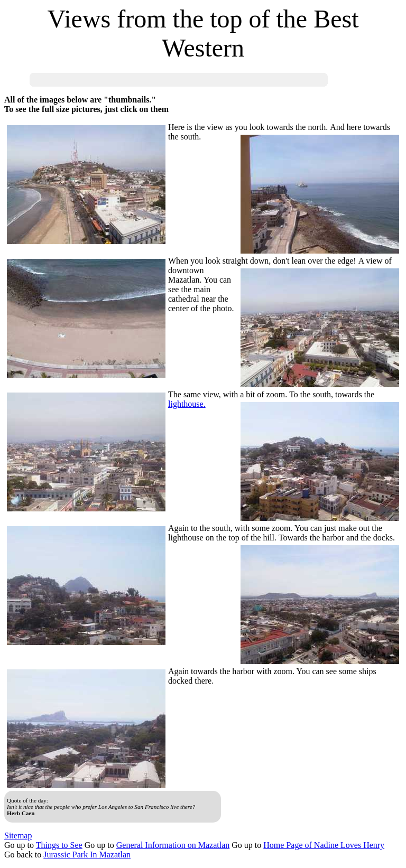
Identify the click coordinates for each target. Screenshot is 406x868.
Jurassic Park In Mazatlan (87, 855)
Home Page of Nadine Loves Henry (324, 845)
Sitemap (18, 836)
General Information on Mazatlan (173, 845)
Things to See (59, 845)
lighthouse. (187, 404)
